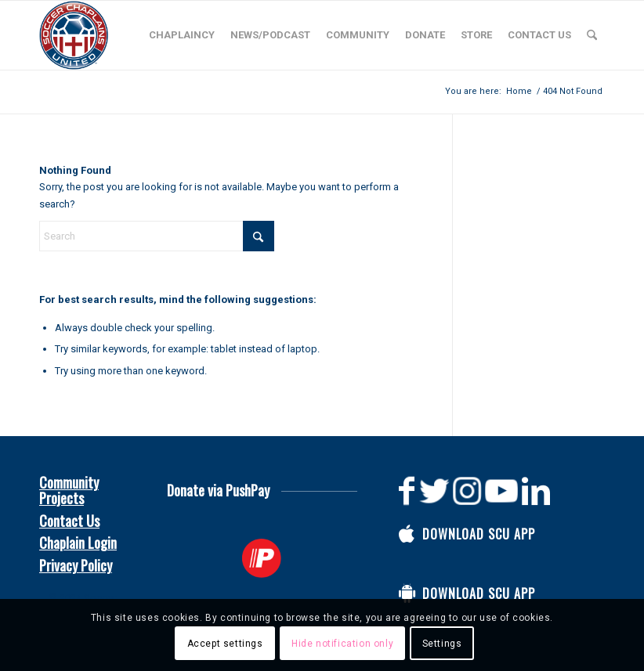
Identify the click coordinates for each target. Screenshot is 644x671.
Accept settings (225, 644)
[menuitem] (182, 35)
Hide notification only (342, 644)
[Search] (592, 35)
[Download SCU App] (407, 534)
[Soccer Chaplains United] (74, 35)
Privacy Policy (76, 565)
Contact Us (69, 521)
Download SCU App (479, 534)
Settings (442, 644)
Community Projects (69, 490)
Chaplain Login (78, 543)
